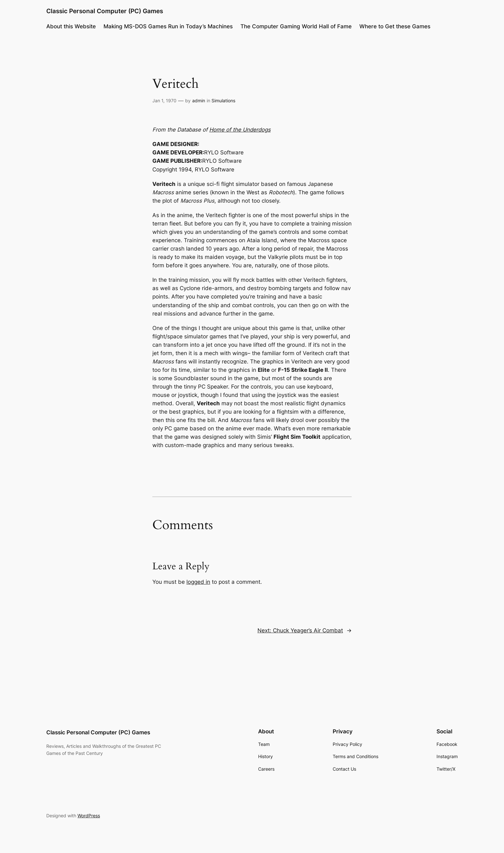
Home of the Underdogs (240, 130)
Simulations (223, 101)
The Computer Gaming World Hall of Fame (296, 26)
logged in (198, 582)
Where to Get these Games (395, 26)
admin (199, 101)
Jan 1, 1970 (164, 101)
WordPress (89, 816)
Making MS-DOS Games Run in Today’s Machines (168, 26)
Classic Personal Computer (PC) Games (105, 11)
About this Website (71, 26)
